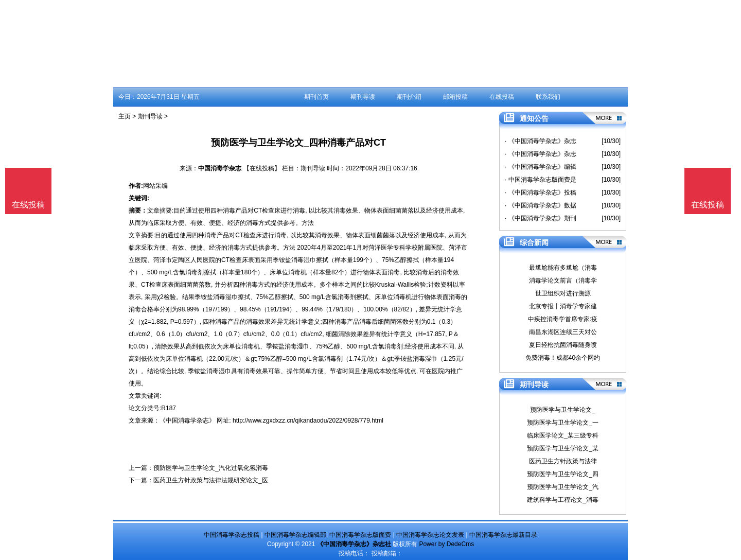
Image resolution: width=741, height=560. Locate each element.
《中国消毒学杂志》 (187, 421)
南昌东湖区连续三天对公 (563, 332)
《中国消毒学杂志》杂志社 (354, 544)
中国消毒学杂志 (220, 168)
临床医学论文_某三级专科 (563, 435)
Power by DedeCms (446, 544)
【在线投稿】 (262, 168)
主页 (125, 116)
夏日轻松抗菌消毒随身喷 (563, 345)
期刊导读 (363, 97)
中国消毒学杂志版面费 (360, 535)
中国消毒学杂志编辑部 (295, 535)
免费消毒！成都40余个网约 (563, 358)
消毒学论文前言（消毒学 (563, 281)
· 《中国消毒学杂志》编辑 (541, 167)
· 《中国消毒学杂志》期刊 (541, 218)
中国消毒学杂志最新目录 (503, 535)
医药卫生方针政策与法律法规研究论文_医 (211, 480)
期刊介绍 (409, 97)
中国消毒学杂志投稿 (232, 535)
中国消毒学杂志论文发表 (430, 535)
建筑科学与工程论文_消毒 (563, 500)
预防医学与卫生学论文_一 (563, 423)
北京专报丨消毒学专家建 (563, 306)
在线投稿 (502, 97)
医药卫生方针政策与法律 (563, 461)
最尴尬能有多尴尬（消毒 (563, 268)
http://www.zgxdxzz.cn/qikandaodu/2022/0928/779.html (308, 421)
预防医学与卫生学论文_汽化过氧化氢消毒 (211, 468)
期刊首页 (316, 97)
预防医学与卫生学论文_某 (563, 448)
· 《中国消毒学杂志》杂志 (541, 141)
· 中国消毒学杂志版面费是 (541, 180)
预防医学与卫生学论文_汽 (563, 487)
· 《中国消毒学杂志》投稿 (541, 192)
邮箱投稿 (455, 97)
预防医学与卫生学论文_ (563, 410)
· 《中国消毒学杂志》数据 (541, 205)
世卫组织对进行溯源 (563, 293)
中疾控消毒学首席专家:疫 (563, 319)
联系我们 (548, 97)
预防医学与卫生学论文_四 (563, 474)
